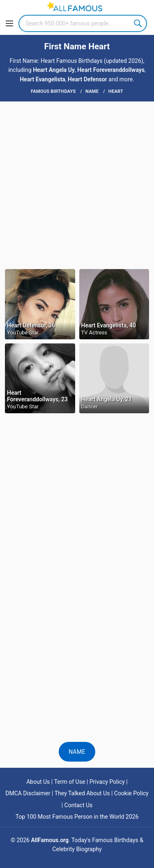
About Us (38, 782)
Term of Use (70, 782)
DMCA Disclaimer (28, 793)
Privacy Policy (107, 782)
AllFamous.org (49, 840)
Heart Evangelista (43, 79)
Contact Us (79, 805)
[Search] (83, 23)
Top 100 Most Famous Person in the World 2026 (77, 817)
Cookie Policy (131, 793)
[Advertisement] (77, 185)
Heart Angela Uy (54, 70)
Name (77, 752)
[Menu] (9, 23)
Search (138, 23)
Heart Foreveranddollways (111, 70)
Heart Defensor (87, 79)
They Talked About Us (82, 793)
